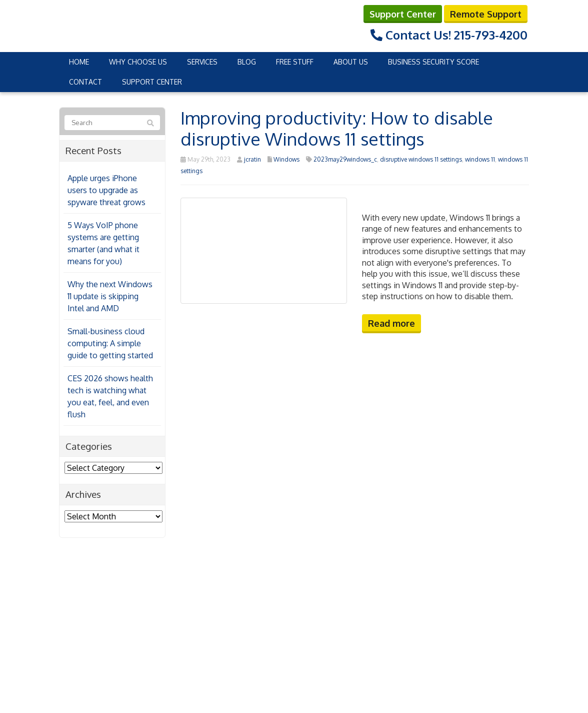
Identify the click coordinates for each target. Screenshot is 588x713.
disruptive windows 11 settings (421, 159)
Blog (247, 62)
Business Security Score (433, 62)
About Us (351, 62)
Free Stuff (295, 62)
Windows (286, 159)
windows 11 (480, 159)
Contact (85, 82)
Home (79, 62)
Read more (391, 323)
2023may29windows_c (345, 159)
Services (202, 62)
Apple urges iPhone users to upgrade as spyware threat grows (106, 190)
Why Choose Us (138, 62)
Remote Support (486, 14)
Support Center (403, 14)
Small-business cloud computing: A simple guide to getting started (110, 343)
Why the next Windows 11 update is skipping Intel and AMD (110, 296)
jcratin (252, 159)
